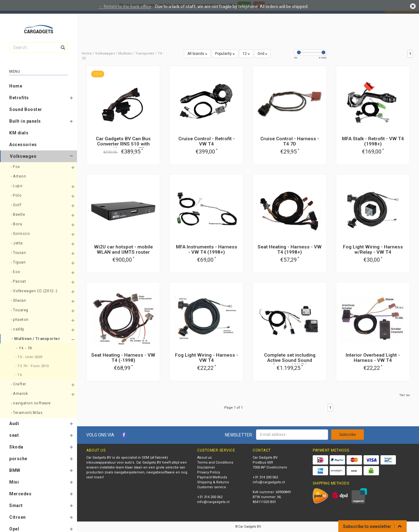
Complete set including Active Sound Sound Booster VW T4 (290, 360)
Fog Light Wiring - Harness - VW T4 (207, 358)
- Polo (17, 195)
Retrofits (19, 98)
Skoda (16, 447)
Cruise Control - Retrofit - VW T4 (207, 141)
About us (204, 458)
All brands (197, 54)
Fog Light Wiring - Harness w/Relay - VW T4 (373, 250)
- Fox (16, 167)
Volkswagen (23, 156)
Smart (16, 505)
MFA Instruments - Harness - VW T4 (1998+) (207, 250)
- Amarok (20, 393)
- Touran (19, 253)
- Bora (17, 224)
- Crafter (19, 384)
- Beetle (18, 214)
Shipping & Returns (213, 482)
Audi (14, 424)
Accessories (23, 145)
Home (16, 86)
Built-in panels (25, 121)
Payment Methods (212, 477)
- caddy (18, 329)
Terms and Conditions (215, 462)
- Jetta (17, 243)
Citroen (18, 517)
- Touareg (20, 310)
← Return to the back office (125, 6)
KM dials (19, 133)
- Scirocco (21, 233)
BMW (15, 470)
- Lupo (17, 186)
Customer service (212, 487)
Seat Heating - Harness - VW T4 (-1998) (123, 358)
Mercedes (20, 494)
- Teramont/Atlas (27, 413)
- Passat (19, 281)
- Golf (17, 205)
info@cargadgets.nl (213, 502)
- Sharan (19, 300)
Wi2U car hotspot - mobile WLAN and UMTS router (123, 250)
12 (246, 54)
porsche (18, 459)
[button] (71, 99)
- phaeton (20, 319)
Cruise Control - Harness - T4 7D (290, 141)
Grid (262, 54)
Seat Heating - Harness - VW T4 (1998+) (290, 250)
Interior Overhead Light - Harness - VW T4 (373, 358)
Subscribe (348, 435)
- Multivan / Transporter (36, 339)
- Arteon (19, 176)
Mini (14, 482)
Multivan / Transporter (136, 53)
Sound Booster (26, 109)
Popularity (225, 54)
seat (14, 435)
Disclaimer (206, 467)
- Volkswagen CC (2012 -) (35, 291)
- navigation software (31, 403)
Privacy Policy (209, 472)
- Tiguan (19, 262)
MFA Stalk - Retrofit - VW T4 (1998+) (373, 141)
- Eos (16, 272)
